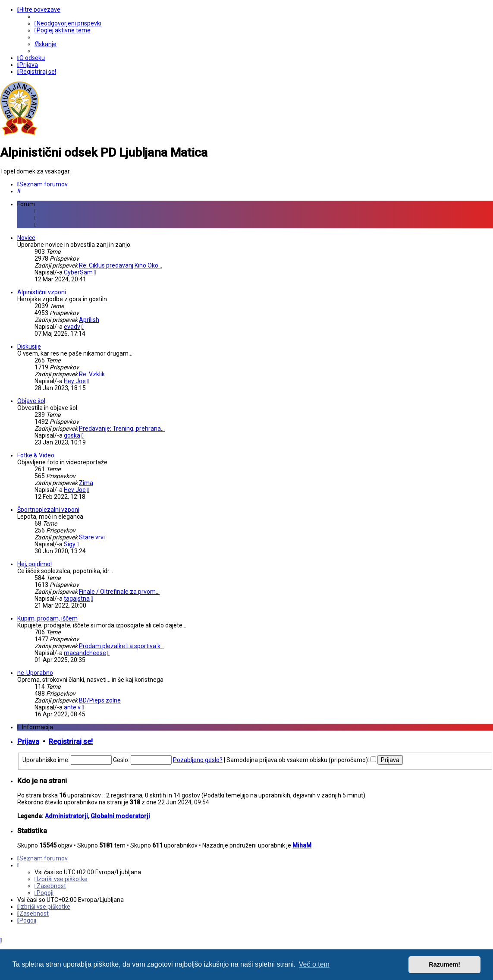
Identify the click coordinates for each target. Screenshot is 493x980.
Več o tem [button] (314, 964)
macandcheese (85, 653)
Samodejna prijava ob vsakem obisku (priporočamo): (301, 760)
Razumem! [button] (444, 964)
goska (72, 435)
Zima (86, 483)
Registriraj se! (71, 742)
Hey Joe (75, 381)
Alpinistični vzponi (42, 292)
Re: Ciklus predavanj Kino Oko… (121, 265)
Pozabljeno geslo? (198, 760)
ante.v (72, 707)
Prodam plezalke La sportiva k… (122, 646)
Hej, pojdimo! (35, 564)
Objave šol (31, 401)
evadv (72, 327)
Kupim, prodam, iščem (47, 618)
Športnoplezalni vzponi (48, 510)
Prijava (28, 742)
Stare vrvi (92, 537)
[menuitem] (68, 23)
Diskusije (29, 347)
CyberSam (78, 272)
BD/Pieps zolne (100, 700)
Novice (26, 238)
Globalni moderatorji (120, 816)
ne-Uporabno (35, 673)
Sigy (70, 544)
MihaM (302, 845)
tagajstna (77, 599)
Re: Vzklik (92, 374)
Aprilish (89, 320)
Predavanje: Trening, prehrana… (122, 429)
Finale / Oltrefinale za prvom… (119, 592)
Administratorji (66, 816)
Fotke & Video (36, 455)
